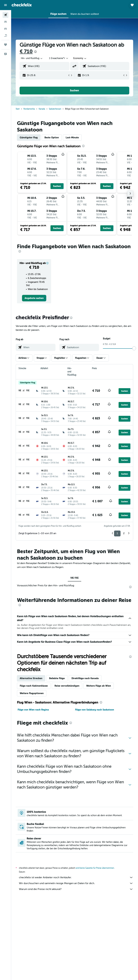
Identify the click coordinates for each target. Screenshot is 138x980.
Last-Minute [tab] (73, 138)
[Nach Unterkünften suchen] (6, 22)
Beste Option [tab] (52, 138)
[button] (6, 5)
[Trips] (6, 45)
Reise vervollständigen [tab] (67, 686)
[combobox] (80, 58)
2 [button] (124, 533)
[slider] (134, 348)
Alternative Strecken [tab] (31, 678)
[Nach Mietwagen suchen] (6, 29)
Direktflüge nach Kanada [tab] (85, 678)
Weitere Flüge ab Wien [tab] (99, 686)
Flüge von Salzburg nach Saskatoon (95, 710)
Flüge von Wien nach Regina (34, 710)
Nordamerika (29, 109)
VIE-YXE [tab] (75, 578)
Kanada (42, 109)
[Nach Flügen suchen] (6, 15)
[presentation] (36, 52)
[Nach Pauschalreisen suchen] (6, 35)
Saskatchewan (55, 109)
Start (18, 109)
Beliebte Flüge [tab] (57, 678)
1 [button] (117, 533)
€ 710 (26, 51)
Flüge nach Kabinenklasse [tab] (34, 686)
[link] (34, 298)
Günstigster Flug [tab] (29, 138)
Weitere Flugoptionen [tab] (32, 693)
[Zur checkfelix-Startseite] (22, 5)
